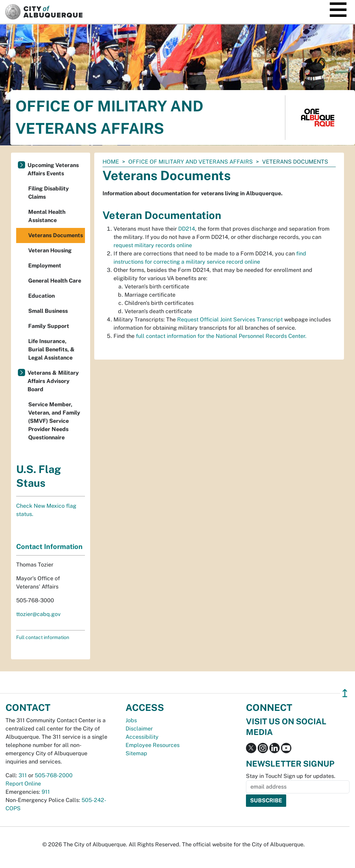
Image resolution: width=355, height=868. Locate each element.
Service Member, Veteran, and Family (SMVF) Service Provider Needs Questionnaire (54, 421)
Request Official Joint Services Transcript (229, 320)
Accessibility (142, 737)
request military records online (153, 245)
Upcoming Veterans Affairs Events (53, 169)
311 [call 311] (23, 775)
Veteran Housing (50, 250)
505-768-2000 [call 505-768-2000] (54, 775)
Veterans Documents (56, 235)
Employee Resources (153, 745)
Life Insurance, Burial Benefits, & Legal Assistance (51, 349)
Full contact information (43, 637)
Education (41, 296)
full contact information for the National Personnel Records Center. (221, 336)
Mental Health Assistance (47, 216)
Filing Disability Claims (49, 193)
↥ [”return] (345, 693)
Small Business (48, 311)
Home (111, 162)
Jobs (131, 720)
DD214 (187, 229)
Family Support (49, 326)
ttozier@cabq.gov (38, 614)
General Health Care (55, 281)
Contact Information (49, 547)
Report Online (23, 784)
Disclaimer (139, 729)
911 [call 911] (46, 792)
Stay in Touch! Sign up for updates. (291, 776)
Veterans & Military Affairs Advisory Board (53, 381)
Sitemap (136, 753)
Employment (45, 266)
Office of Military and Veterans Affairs (191, 162)
